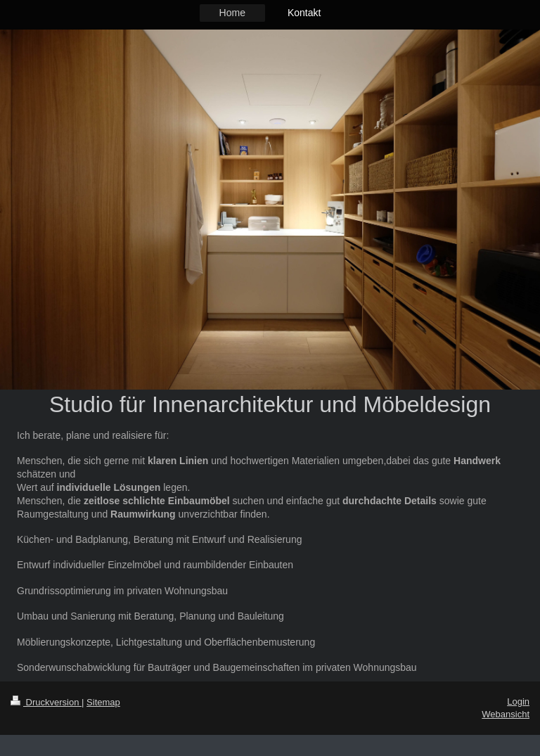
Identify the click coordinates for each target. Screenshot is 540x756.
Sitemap (103, 702)
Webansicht (506, 714)
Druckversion (46, 702)
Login (518, 701)
